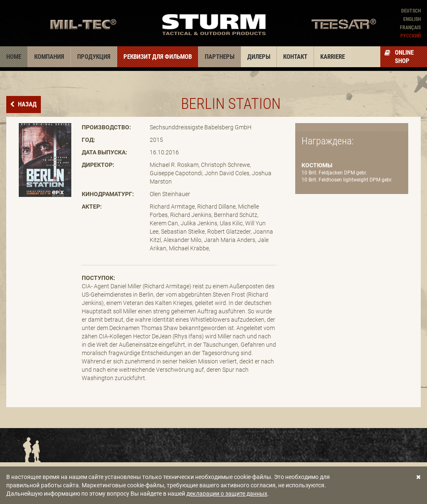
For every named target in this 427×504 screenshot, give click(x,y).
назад (27, 104)
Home (14, 57)
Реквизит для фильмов (158, 57)
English (412, 19)
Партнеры (220, 57)
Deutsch (411, 11)
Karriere (333, 57)
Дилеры (259, 57)
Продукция (94, 57)
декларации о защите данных (227, 494)
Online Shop (399, 57)
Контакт (295, 57)
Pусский (411, 36)
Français (410, 28)
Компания (49, 57)
